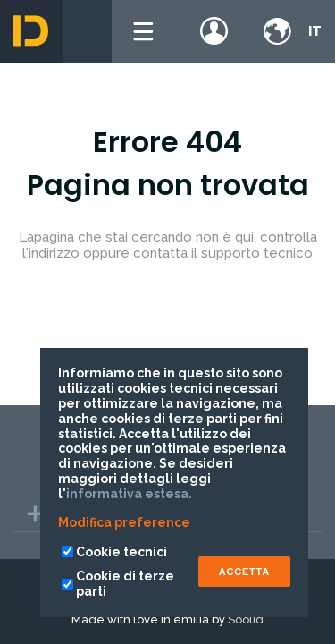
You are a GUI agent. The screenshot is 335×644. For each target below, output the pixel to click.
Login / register (214, 31)
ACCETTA (244, 572)
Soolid (246, 619)
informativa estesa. (129, 494)
